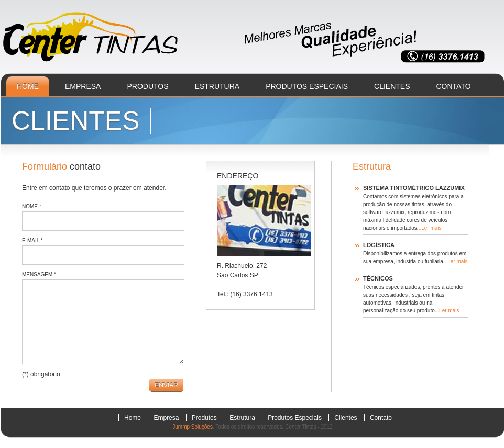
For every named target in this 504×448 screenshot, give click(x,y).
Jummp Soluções (193, 427)
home (28, 86)
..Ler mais (430, 228)
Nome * (32, 206)
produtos (147, 86)
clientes (392, 86)
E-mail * (32, 240)
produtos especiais (307, 86)
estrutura (217, 86)
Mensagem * (39, 275)
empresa (83, 86)
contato (454, 86)
